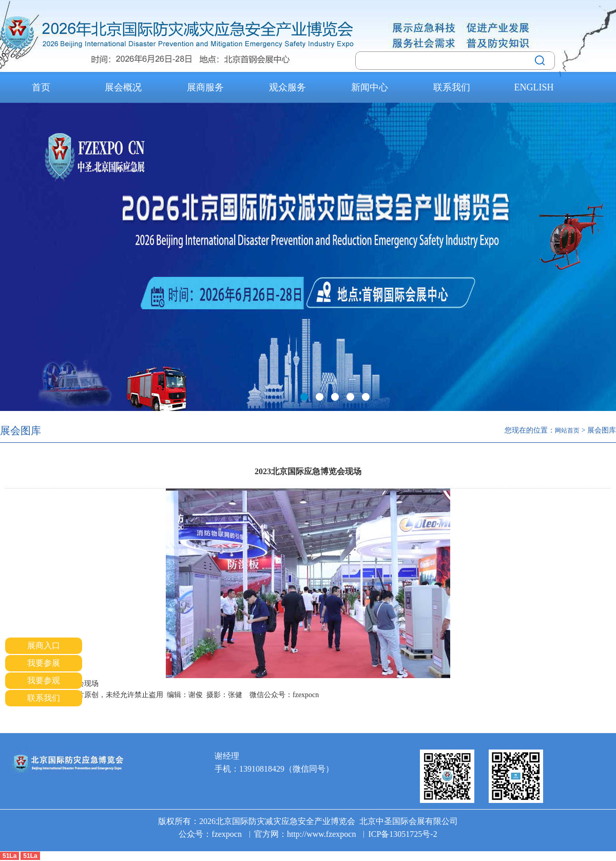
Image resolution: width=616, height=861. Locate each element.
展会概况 (123, 87)
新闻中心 (370, 87)
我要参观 (44, 680)
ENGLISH (534, 87)
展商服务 (205, 87)
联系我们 (452, 87)
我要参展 (44, 663)
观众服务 (287, 87)
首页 (41, 87)
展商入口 (44, 645)
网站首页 (567, 430)
